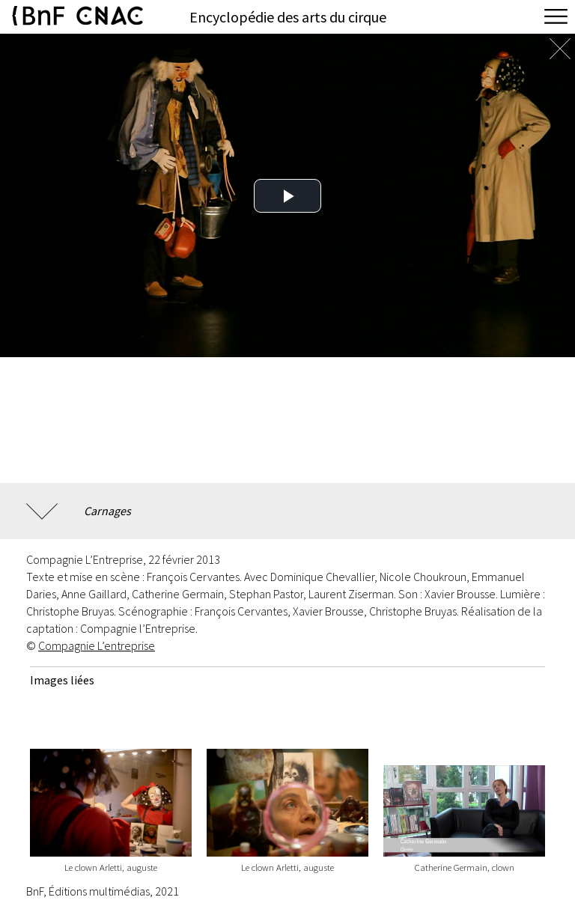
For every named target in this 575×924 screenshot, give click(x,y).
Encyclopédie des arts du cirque (288, 17)
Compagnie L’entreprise (97, 645)
